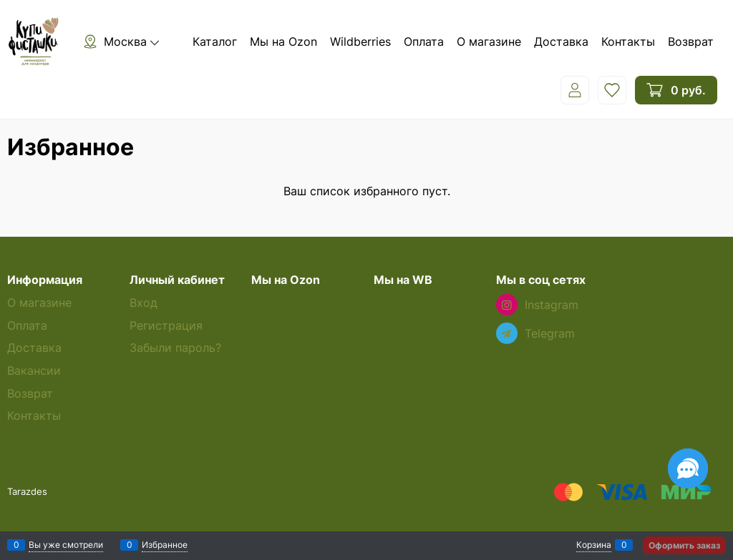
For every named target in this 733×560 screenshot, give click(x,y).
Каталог (215, 41)
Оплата (424, 41)
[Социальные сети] (688, 468)
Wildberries (360, 41)
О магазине (489, 41)
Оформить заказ (684, 545)
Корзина (594, 545)
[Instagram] (507, 305)
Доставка (561, 41)
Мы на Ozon (283, 41)
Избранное (165, 545)
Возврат (691, 41)
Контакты (628, 41)
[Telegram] (507, 333)
